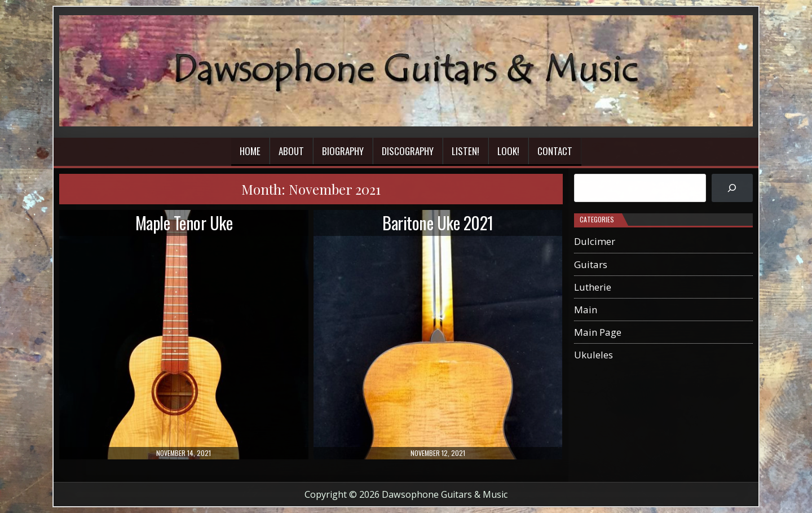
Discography (408, 151)
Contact (555, 151)
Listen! (465, 151)
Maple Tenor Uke (184, 223)
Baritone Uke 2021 (438, 223)
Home (250, 151)
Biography (343, 151)
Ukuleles (593, 355)
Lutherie (593, 287)
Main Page (598, 332)
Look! (508, 151)
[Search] (732, 188)
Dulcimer (595, 241)
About (291, 151)
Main (586, 310)
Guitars (591, 264)
